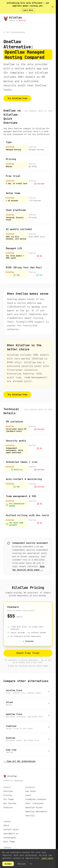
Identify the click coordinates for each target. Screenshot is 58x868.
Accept (8, 864)
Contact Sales (11, 829)
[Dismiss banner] (52, 7)
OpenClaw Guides (34, 807)
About (6, 825)
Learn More (28, 10)
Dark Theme (9, 842)
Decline (21, 864)
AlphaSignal (10, 838)
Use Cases (31, 791)
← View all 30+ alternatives (19, 761)
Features (8, 807)
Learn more (47, 858)
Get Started (10, 803)
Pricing (7, 795)
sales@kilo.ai (11, 834)
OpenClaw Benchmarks (36, 812)
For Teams (9, 799)
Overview (8, 791)
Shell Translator (35, 803)
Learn (28, 795)
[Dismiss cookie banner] (31, 864)
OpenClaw (19, 781)
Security (30, 816)
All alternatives (14, 32)
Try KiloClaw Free (17, 98)
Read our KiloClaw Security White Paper (28, 666)
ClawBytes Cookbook (36, 799)
